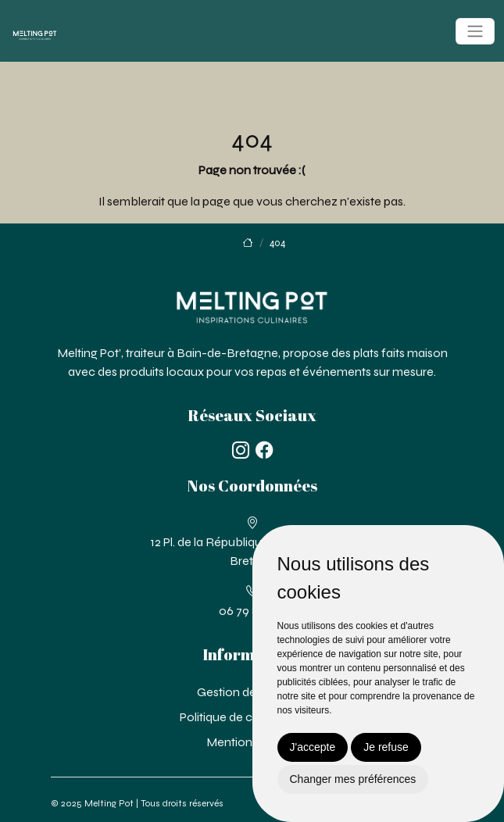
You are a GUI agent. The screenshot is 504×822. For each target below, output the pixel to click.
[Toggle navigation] (475, 31)
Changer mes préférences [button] (353, 779)
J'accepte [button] (313, 747)
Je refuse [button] (386, 747)
